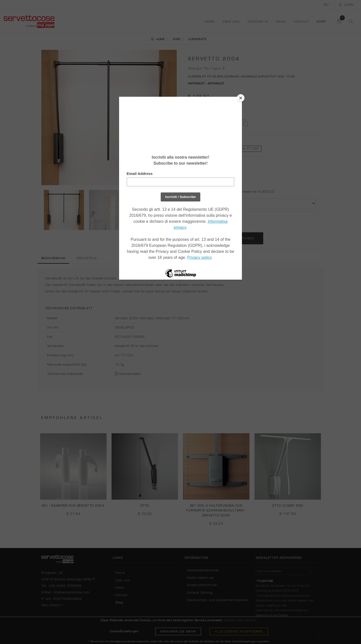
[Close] (241, 98)
